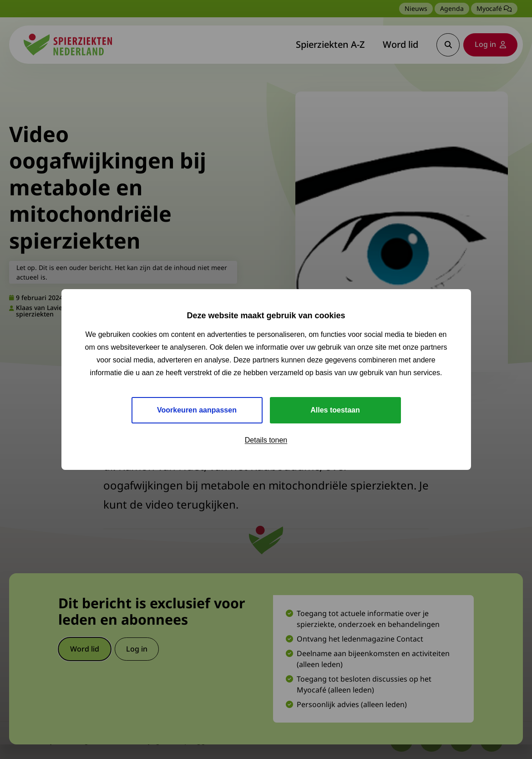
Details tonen (266, 440)
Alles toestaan (335, 410)
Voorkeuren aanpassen (197, 410)
